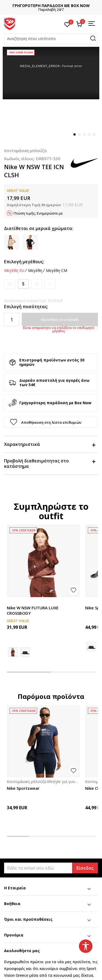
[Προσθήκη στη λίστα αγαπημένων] (74, 590)
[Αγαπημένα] (67, 24)
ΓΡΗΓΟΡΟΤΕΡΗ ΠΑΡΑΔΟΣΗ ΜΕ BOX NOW (51, 6)
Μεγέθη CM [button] (57, 271)
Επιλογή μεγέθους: (24, 262)
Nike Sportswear (23, 788)
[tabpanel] (51, 73)
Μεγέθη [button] (35, 271)
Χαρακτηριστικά (50, 444)
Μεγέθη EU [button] (14, 271)
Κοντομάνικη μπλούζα (25, 150)
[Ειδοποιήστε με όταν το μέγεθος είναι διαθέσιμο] (10, 284)
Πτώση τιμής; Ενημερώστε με (38, 213)
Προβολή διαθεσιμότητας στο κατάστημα (50, 463)
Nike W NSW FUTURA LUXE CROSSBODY (33, 610)
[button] (51, 39)
